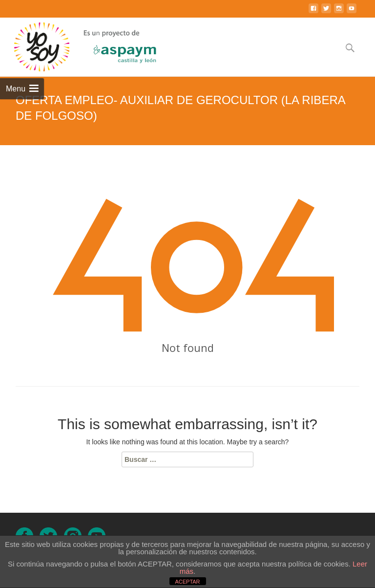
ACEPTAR (187, 582)
